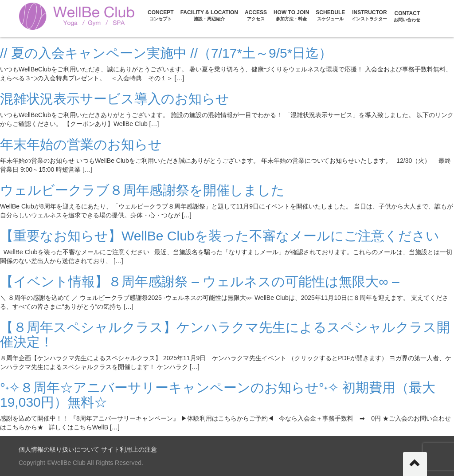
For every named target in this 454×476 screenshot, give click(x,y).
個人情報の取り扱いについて (59, 449)
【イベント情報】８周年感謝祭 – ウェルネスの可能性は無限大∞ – (200, 281)
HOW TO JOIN (291, 15)
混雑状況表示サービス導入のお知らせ (115, 99)
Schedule (330, 15)
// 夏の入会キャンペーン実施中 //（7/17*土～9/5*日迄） (166, 53)
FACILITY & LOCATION (209, 15)
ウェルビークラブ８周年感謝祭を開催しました (142, 190)
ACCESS (256, 15)
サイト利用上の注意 (129, 449)
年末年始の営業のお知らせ (81, 144)
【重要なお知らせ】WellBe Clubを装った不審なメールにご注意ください (220, 236)
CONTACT (407, 16)
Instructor (369, 15)
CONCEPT (161, 15)
